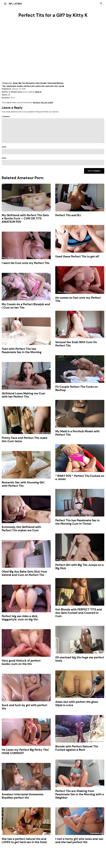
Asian (15, 83)
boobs (20, 86)
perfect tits (29, 86)
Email (5, 158)
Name (5, 147)
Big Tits (22, 83)
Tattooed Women (55, 83)
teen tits (50, 86)
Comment (6, 117)
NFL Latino (15, 4)
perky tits (40, 86)
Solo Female (41, 83)
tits (56, 86)
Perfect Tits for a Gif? (43, 103)
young (61, 86)
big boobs (12, 86)
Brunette (30, 83)
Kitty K (38, 92)
